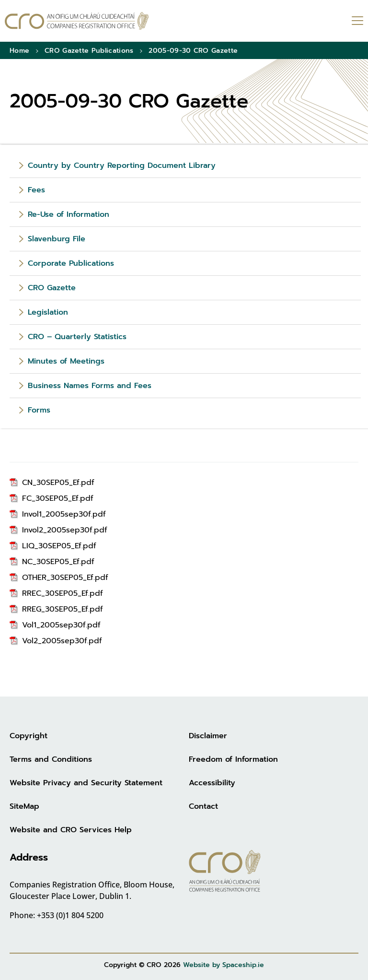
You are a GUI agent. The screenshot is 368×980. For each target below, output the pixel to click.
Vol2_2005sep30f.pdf (62, 641)
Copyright (29, 736)
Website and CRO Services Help (71, 830)
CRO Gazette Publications (89, 51)
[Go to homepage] (77, 21)
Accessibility (212, 783)
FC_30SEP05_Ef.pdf (58, 498)
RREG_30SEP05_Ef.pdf (63, 609)
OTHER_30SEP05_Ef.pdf (65, 578)
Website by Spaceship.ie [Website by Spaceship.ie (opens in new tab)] (224, 965)
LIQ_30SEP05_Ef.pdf (59, 546)
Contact (203, 806)
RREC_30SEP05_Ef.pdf (63, 593)
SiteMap (24, 806)
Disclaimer (208, 736)
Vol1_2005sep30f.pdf (61, 625)
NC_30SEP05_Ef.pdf (58, 562)
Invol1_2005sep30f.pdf (64, 514)
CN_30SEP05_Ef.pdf (58, 483)
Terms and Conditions (51, 759)
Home (19, 51)
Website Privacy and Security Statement (86, 783)
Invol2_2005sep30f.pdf (65, 530)
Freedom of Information (233, 759)
